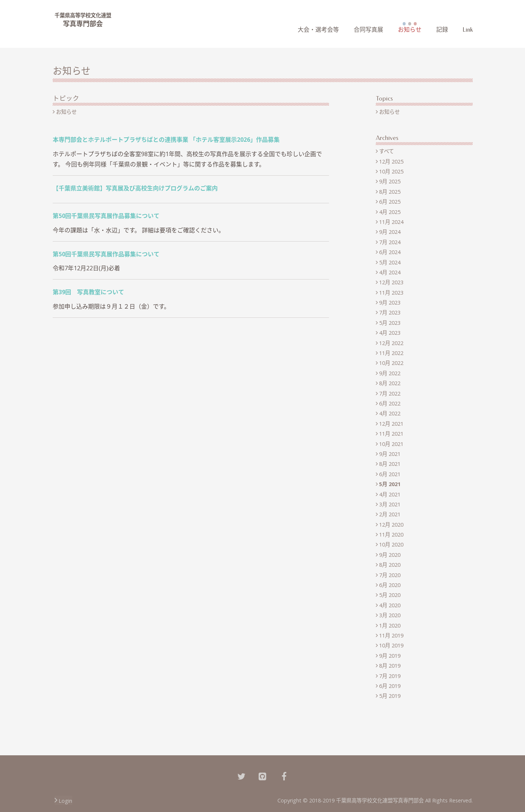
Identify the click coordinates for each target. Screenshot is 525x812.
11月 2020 (391, 535)
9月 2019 (390, 656)
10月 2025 (391, 171)
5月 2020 (390, 595)
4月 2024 (390, 272)
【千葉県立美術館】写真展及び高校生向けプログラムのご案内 (135, 188)
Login (65, 801)
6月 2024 (390, 252)
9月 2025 (390, 181)
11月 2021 (391, 434)
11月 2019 (391, 635)
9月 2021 (390, 454)
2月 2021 (390, 514)
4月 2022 (390, 413)
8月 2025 (390, 192)
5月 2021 (390, 484)
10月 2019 (391, 645)
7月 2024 (390, 242)
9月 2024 (390, 232)
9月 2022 (390, 373)
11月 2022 (391, 353)
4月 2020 (390, 605)
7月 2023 (390, 312)
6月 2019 (390, 686)
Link (468, 30)
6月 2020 (390, 585)
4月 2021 (390, 494)
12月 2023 (391, 282)
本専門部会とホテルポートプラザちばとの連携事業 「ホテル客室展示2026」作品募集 (166, 140)
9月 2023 (390, 303)
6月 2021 (390, 474)
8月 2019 (390, 666)
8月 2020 (390, 565)
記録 (442, 30)
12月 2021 (391, 424)
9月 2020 (390, 555)
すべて (386, 151)
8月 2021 (390, 464)
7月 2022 (390, 393)
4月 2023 (390, 333)
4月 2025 (390, 212)
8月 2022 (390, 383)
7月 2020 (390, 575)
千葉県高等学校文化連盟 (83, 15)
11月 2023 (391, 293)
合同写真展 (368, 30)
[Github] (263, 776)
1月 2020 (390, 625)
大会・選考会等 (318, 30)
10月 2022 (391, 363)
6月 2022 (390, 403)
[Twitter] (241, 776)
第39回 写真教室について (88, 292)
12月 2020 (391, 525)
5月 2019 (390, 696)
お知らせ (410, 30)
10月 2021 (391, 444)
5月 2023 (390, 323)
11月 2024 (391, 222)
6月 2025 (390, 202)
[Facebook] (284, 776)
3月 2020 (390, 615)
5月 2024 (390, 262)
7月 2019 (390, 676)
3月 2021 (390, 504)
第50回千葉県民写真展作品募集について (106, 216)
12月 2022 (391, 343)
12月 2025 (391, 161)
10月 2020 (391, 544)
